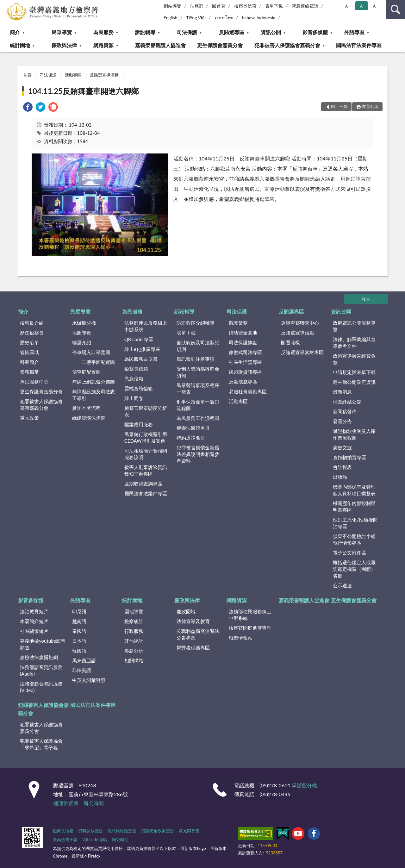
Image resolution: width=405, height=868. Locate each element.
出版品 (340, 477)
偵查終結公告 (347, 402)
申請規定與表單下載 (354, 372)
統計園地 (20, 45)
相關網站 (134, 660)
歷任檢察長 (32, 333)
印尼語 (79, 611)
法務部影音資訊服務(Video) (41, 687)
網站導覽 (172, 6)
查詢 (396, 9)
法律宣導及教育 (193, 621)
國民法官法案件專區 (359, 45)
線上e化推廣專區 (142, 349)
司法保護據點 (243, 342)
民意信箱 (134, 378)
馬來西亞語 (84, 660)
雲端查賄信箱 (139, 388)
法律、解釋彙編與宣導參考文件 (354, 343)
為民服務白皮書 (141, 359)
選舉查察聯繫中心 (300, 323)
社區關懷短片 (34, 631)
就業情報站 (241, 638)
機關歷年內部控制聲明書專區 (354, 506)
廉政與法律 (64, 45)
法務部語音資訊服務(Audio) (41, 670)
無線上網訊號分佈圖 (93, 382)
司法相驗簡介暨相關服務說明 (146, 454)
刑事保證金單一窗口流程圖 (198, 405)
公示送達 (342, 585)
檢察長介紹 (32, 323)
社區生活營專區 (245, 362)
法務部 (197, 6)
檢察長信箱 (245, 6)
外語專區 (354, 32)
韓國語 (79, 651)
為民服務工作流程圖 (198, 418)
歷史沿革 (29, 342)
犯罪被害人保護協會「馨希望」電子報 (41, 744)
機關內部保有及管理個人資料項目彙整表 (354, 490)
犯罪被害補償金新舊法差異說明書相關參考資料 (198, 454)
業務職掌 (29, 372)
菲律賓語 (82, 670)
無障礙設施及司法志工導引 (93, 395)
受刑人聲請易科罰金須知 (198, 372)
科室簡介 (29, 362)
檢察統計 (134, 621)
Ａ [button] (361, 6)
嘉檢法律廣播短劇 (39, 657)
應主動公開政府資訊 (354, 382)
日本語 (79, 641)
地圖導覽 (82, 333)
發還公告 (342, 421)
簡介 (15, 32)
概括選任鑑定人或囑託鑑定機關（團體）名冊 (354, 569)
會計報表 (342, 467)
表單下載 (274, 6)
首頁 (27, 75)
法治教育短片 (34, 611)
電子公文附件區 (349, 553)
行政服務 (134, 631)
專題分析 (134, 651)
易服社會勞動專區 (248, 391)
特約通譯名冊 (191, 438)
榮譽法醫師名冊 (193, 428)
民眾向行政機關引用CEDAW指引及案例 (146, 437)
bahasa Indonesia (259, 18)
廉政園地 (186, 611)
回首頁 (219, 6)
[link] (28, 108)
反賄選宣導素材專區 (302, 352)
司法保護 (187, 32)
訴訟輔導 (145, 32)
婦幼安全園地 (243, 333)
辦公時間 (94, 803)
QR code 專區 (139, 339)
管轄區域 (29, 352)
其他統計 (134, 641)
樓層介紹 (82, 342)
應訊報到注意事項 (196, 359)
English (171, 18)
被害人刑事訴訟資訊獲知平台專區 (146, 470)
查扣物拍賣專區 (349, 457)
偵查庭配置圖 (86, 372)
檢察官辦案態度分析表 (146, 411)
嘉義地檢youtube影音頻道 (43, 644)
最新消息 (342, 392)
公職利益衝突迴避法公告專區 (198, 634)
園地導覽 (134, 611)
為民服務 (103, 32)
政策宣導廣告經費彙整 (354, 359)
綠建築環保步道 (89, 418)
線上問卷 (134, 398)
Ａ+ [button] (376, 6)
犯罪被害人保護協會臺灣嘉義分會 (41, 405)
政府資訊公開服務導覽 (354, 326)
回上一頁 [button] (339, 106)
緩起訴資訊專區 (245, 372)
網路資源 (103, 45)
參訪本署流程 (86, 408)
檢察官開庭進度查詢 (250, 628)
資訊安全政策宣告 (158, 831)
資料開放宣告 (90, 831)
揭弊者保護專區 (193, 647)
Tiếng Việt (196, 18)
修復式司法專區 (245, 352)
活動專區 (73, 75)
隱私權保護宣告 (122, 831)
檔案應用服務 (139, 424)
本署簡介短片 (34, 621)
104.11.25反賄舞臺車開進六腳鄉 (83, 91)
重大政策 (29, 418)
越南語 (79, 621)
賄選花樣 (290, 342)
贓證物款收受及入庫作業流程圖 (354, 434)
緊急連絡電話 (305, 6)
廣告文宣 (342, 447)
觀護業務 (238, 323)
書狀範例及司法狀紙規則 (198, 346)
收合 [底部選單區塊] (366, 299)
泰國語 (79, 631)
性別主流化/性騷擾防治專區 (355, 523)
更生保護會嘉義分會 (220, 45)
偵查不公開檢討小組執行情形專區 (354, 539)
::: (5, 5)
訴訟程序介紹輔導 (196, 323)
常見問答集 (189, 831)
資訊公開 (271, 32)
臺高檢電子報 (65, 840)
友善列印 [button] (370, 106)
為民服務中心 (34, 382)
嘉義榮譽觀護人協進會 (160, 45)
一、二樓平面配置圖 (93, 362)
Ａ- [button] (347, 6)
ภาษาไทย (224, 18)
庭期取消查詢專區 (143, 484)
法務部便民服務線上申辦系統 (146, 326)
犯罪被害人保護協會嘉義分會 (287, 45)
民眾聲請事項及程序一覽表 (198, 388)
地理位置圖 (66, 803)
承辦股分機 (84, 323)
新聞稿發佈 (345, 411)
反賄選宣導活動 (104, 75)
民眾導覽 (62, 32)
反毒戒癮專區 (243, 382)
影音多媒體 (315, 32)
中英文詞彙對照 (89, 680)
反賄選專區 (232, 32)
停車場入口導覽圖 (91, 352)
